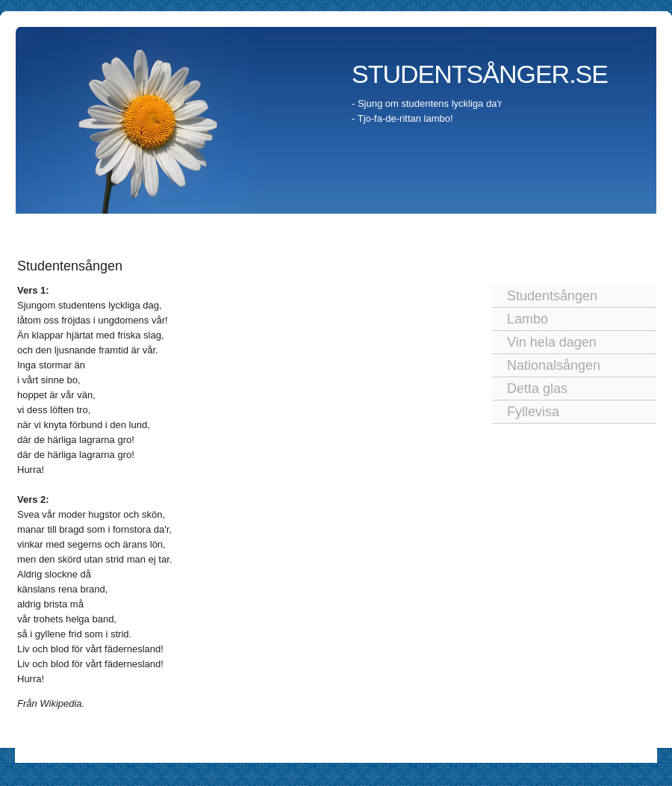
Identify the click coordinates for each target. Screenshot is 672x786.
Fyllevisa (533, 412)
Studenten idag (264, 227)
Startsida (52, 227)
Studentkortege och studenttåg (461, 227)
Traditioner (182, 227)
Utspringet (344, 227)
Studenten (115, 227)
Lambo (528, 319)
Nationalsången (554, 365)
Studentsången (552, 296)
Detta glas (537, 389)
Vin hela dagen (552, 342)
